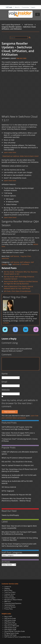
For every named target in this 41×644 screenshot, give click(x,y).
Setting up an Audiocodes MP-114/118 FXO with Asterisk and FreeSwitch (19, 476)
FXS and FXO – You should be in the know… (17, 462)
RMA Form (8, 601)
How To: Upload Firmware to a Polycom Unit (18, 465)
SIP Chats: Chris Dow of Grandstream (17, 291)
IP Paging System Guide (12, 633)
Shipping (7, 588)
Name (5, 374)
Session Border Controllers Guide (15, 631)
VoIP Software (25, 262)
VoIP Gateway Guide (10, 624)
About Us (17, 7)
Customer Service (10, 594)
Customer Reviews (10, 607)
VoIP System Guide (10, 620)
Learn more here (10, 152)
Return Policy (8, 590)
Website (6, 390)
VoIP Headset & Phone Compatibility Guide (17, 637)
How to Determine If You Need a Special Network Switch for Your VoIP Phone (18, 287)
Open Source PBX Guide (12, 626)
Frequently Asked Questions (13, 603)
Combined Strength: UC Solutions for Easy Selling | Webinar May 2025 (20, 539)
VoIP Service (15, 262)
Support (33, 7)
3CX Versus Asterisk (9, 487)
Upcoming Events (10, 605)
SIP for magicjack (8, 491)
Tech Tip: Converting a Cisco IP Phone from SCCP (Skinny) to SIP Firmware (19, 470)
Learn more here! (10, 217)
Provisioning (25, 7)
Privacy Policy (8, 609)
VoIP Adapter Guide (10, 630)
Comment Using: (10, 343)
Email (4, 382)
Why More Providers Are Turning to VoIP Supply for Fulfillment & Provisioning (19, 533)
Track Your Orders (10, 592)
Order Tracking (9, 596)
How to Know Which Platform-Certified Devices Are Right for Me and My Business (21, 283)
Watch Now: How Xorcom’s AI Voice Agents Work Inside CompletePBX (19, 527)
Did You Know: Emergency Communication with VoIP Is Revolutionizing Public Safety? (19, 545)
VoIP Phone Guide (10, 622)
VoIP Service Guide (10, 618)
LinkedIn (6, 323)
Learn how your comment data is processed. (20, 417)
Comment (7, 355)
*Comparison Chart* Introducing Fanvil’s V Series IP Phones (20, 440)
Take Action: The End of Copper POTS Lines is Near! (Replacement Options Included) (18, 434)
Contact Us (8, 587)
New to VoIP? (8, 617)
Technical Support (10, 598)
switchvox (16, 264)
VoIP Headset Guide (10, 628)
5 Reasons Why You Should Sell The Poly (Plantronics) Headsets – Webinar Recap (16, 500)
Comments (25, 264)
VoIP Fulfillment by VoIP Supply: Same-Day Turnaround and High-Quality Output (17, 428)
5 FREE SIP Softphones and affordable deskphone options (20, 453)
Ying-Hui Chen (21, 58)
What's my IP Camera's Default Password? (17, 458)
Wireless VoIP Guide (10, 635)
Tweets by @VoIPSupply (10, 515)
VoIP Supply (9, 7)
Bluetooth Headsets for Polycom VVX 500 (16, 495)
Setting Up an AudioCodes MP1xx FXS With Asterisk (17, 482)
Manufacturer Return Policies (13, 600)
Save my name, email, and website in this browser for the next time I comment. (20, 403)
